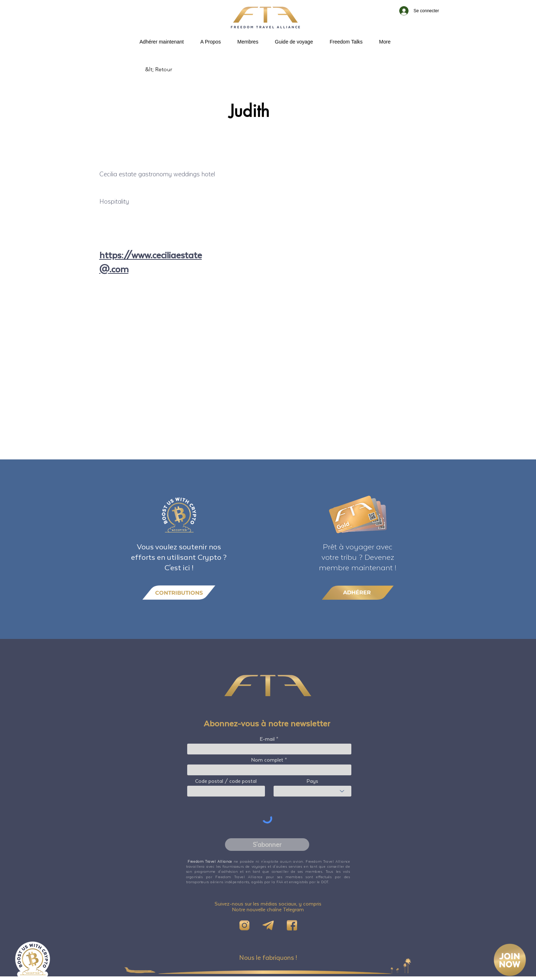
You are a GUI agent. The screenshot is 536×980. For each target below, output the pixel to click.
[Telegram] (268, 925)
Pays (312, 781)
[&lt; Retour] (169, 69)
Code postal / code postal (226, 781)
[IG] (244, 925)
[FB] (292, 925)
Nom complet (267, 760)
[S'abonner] (267, 845)
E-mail (267, 739)
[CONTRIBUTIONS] (179, 593)
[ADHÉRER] (358, 592)
